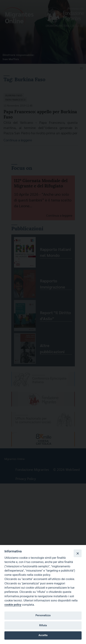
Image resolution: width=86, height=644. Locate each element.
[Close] (78, 553)
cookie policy (13, 605)
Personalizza (43, 615)
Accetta (43, 635)
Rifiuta (43, 625)
